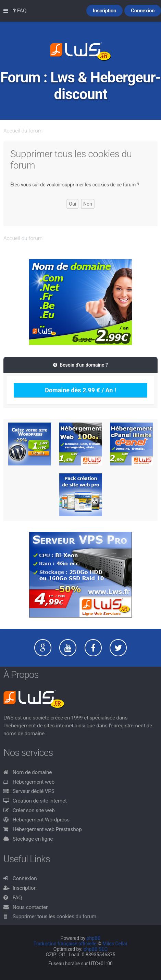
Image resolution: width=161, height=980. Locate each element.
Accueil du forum (23, 131)
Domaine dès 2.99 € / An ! (80, 390)
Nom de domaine (32, 772)
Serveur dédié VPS (34, 791)
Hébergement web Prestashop (47, 829)
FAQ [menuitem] (20, 11)
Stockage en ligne (33, 839)
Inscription (25, 888)
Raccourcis (7, 11)
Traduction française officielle (65, 944)
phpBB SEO (96, 949)
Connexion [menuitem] (143, 11)
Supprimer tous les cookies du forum (55, 916)
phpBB (94, 938)
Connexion (25, 878)
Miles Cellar (115, 944)
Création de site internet (40, 801)
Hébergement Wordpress (41, 820)
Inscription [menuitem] (104, 11)
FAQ (17, 898)
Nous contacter (30, 907)
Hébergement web (34, 782)
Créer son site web (34, 810)
